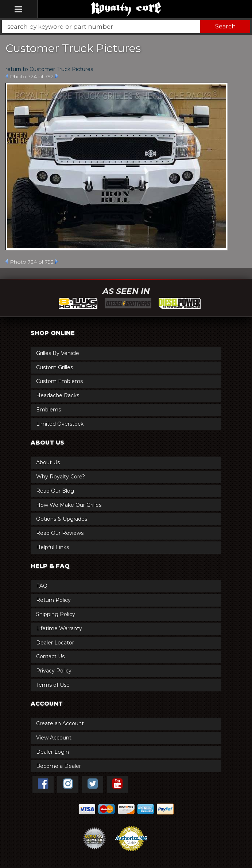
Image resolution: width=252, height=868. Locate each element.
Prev (7, 76)
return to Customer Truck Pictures (49, 69)
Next (57, 76)
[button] (126, 27)
